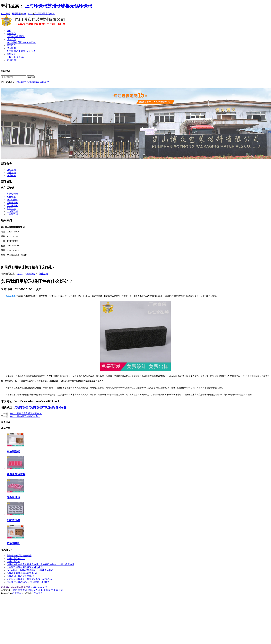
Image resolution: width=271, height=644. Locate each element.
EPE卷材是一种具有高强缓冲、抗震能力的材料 (30, 570)
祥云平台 (17, 593)
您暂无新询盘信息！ (44, 14)
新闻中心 (31, 274)
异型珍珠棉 (13, 497)
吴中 (40, 590)
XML (30, 14)
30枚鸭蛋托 (13, 451)
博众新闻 (11, 48)
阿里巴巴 (11, 45)
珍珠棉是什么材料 (16, 559)
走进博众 (11, 34)
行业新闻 (21, 51)
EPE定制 (31, 42)
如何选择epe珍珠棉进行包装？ (25, 416)
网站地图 (16, 14)
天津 (46, 590)
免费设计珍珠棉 (16, 474)
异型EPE (22, 42)
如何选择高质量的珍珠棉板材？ (26, 413)
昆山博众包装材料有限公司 (15, 587)
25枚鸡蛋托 (13, 543)
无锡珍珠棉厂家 (38, 408)
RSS (24, 14)
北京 (61, 590)
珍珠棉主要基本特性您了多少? (22, 573)
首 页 (20, 274)
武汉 (51, 590)
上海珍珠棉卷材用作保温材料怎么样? (25, 567)
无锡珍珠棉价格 (57, 408)
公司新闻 (12, 51)
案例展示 (11, 54)
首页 (9, 31)
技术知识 (30, 51)
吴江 (20, 590)
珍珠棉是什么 (13, 561)
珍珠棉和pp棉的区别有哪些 (20, 576)
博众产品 (11, 39)
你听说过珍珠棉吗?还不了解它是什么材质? (28, 582)
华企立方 (38, 593)
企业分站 (6, 14)
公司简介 (11, 37)
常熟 (30, 590)
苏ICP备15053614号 (38, 587)
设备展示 (21, 57)
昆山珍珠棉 (12, 205)
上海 (56, 590)
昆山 (25, 590)
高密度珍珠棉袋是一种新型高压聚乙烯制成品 (29, 579)
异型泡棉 (11, 208)
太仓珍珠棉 (12, 211)
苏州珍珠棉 (58, 6)
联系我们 (21, 37)
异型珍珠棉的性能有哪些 (19, 556)
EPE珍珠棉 (12, 42)
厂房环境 (12, 57)
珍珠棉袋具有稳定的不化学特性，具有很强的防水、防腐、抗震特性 (40, 564)
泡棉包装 (11, 197)
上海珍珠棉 (36, 6)
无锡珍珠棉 (81, 6)
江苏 (15, 590)
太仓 (35, 590)
